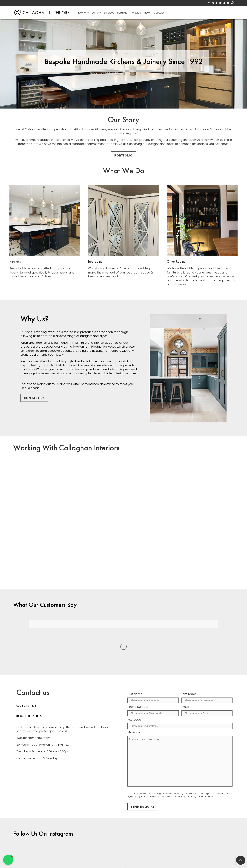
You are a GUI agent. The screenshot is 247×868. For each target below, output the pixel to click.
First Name (135, 639)
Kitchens (83, 13)
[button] (8, 860)
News (147, 13)
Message (134, 678)
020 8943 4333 (26, 651)
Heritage (136, 13)
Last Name (189, 639)
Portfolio (122, 13)
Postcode (134, 665)
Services (109, 13)
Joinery (96, 13)
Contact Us (34, 398)
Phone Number (138, 652)
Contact (159, 13)
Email (185, 652)
